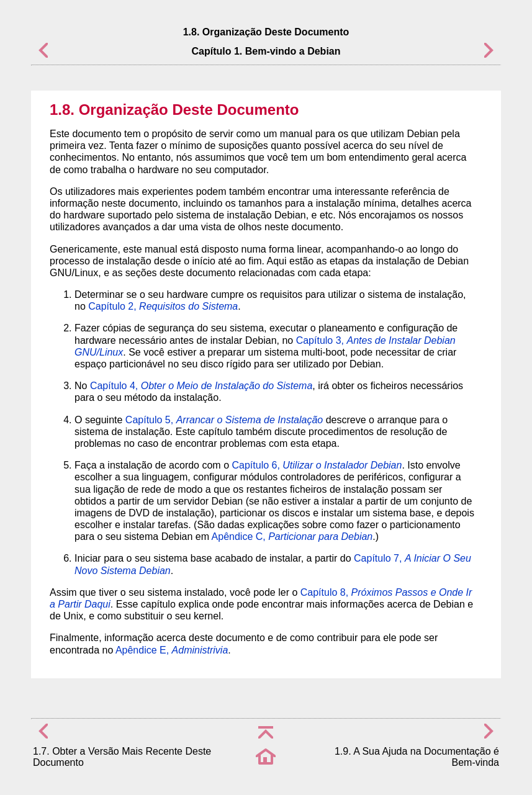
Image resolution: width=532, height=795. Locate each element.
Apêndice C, (292, 537)
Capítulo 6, (317, 465)
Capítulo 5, (224, 420)
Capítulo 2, (163, 306)
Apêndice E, (172, 650)
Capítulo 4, (201, 386)
